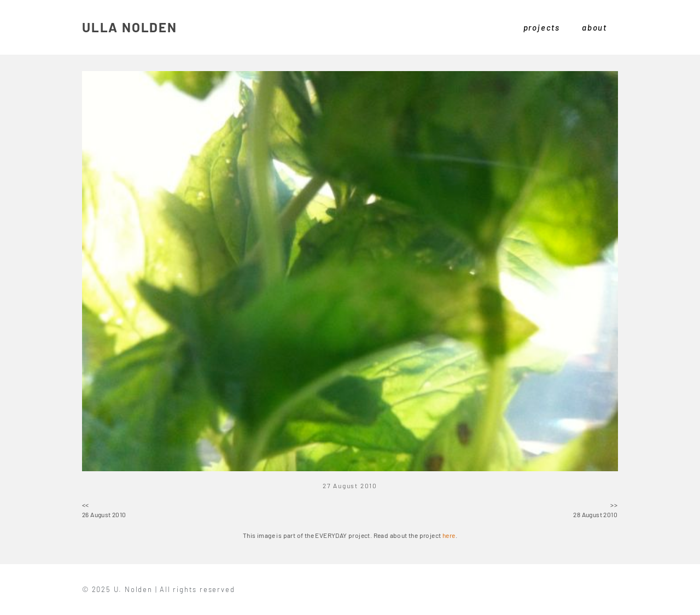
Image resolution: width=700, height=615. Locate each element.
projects (542, 27)
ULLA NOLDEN (130, 27)
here (449, 535)
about (594, 27)
